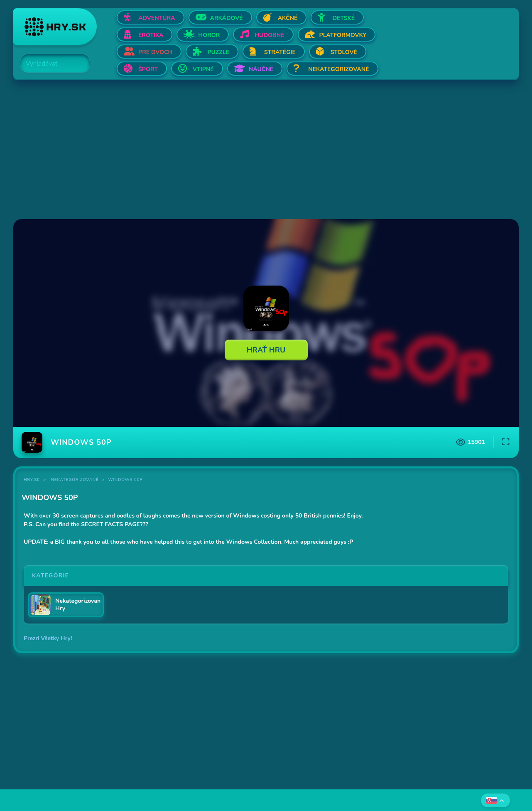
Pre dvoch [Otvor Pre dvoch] (155, 52)
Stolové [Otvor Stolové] (344, 52)
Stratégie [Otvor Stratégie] (280, 52)
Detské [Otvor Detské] (343, 18)
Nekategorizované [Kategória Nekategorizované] (75, 480)
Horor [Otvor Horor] (209, 35)
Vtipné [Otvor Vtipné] (203, 69)
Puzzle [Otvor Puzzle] (218, 52)
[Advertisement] (262, 150)
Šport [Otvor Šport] (148, 69)
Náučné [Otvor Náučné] (261, 69)
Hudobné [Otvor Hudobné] (269, 35)
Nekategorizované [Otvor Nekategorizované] (338, 69)
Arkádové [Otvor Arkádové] (227, 18)
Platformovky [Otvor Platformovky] (343, 35)
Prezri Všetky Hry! (48, 638)
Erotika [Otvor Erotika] (151, 35)
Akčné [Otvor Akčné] (288, 18)
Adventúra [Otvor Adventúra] (157, 18)
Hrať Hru (266, 350)
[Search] (50, 64)
